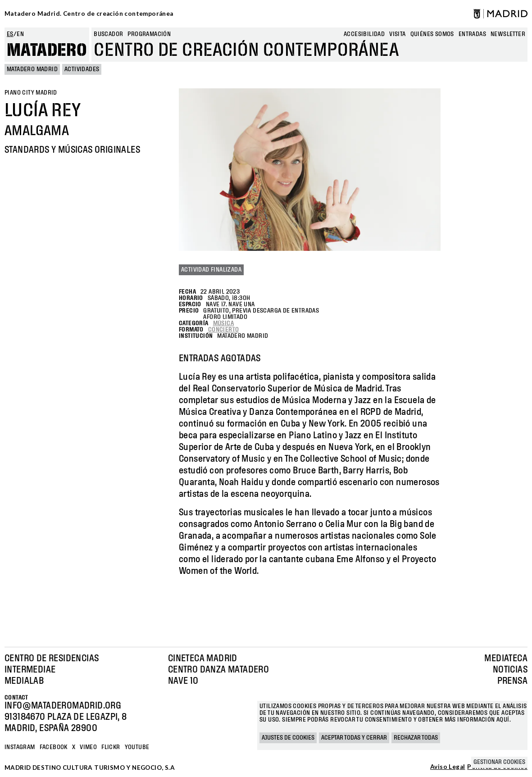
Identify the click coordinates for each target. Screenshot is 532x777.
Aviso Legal (448, 767)
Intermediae (30, 670)
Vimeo (88, 747)
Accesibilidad (364, 34)
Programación (149, 34)
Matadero (47, 50)
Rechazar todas (416, 738)
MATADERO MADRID (32, 69)
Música (223, 323)
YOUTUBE (137, 747)
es (10, 34)
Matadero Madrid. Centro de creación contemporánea (89, 14)
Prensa (512, 681)
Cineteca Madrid (203, 659)
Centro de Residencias (52, 659)
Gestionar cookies (499, 762)
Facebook (54, 747)
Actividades (82, 69)
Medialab (24, 681)
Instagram (20, 747)
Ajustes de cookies (288, 738)
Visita (397, 34)
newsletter (508, 34)
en (20, 34)
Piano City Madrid (31, 93)
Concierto (224, 330)
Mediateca (506, 659)
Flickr (111, 747)
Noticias (510, 670)
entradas (472, 34)
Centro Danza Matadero (218, 670)
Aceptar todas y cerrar (354, 738)
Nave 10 (183, 681)
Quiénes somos (432, 34)
